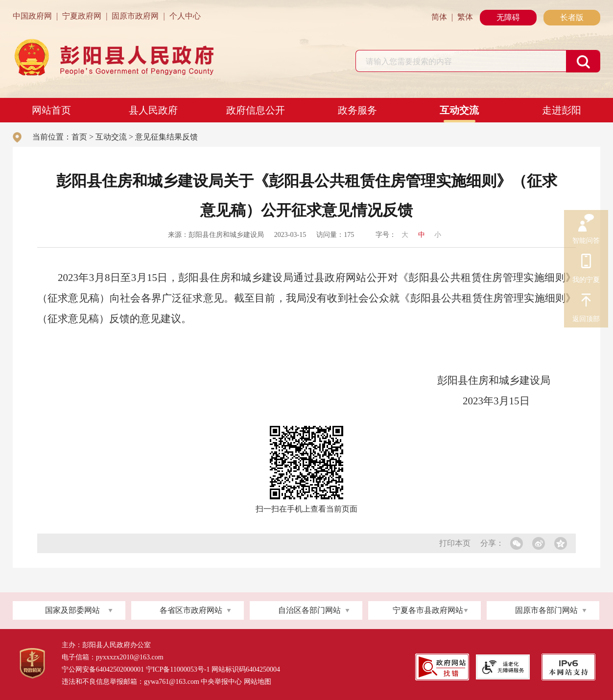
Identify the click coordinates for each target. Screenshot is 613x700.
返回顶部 (586, 302)
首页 (79, 137)
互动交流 (459, 110)
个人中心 (185, 16)
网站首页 (51, 110)
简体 (439, 17)
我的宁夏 (586, 262)
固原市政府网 (135, 16)
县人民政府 (153, 110)
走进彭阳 (562, 110)
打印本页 (455, 543)
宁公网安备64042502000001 (103, 669)
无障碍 (508, 17)
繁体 (465, 17)
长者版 (572, 17)
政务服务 (357, 110)
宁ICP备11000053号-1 (178, 669)
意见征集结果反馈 (166, 137)
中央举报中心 (221, 682)
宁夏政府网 (82, 16)
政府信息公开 (256, 110)
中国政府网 (32, 16)
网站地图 (258, 682)
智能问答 (586, 223)
